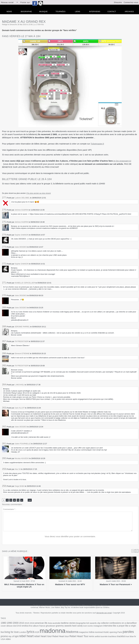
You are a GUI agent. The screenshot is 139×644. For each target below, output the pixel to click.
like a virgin (96, 627)
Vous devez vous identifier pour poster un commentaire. (70, 537)
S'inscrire (118, 2)
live (102, 627)
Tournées (60, 12)
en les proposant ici (122, 161)
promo (87, 632)
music (59, 632)
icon (56, 627)
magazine (39, 632)
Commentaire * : (10, 510)
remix (29, 636)
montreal (52, 632)
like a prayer (85, 627)
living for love (110, 627)
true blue (62, 636)
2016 (28, 624)
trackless (47, 636)
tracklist (55, 636)
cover (122, 624)
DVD (136, 624)
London (120, 627)
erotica (4, 627)
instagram (67, 627)
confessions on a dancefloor (108, 624)
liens (78, 12)
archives (129, 12)
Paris (71, 632)
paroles (78, 632)
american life (36, 624)
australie (50, 624)
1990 (8, 624)
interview (76, 627)
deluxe (128, 624)
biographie (71, 624)
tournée (40, 636)
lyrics (127, 626)
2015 (24, 624)
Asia (44, 624)
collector (92, 624)
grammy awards (37, 627)
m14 (132, 627)
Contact (112, 12)
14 (29, 501)
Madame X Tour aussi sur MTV (70, 585)
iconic (60, 627)
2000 (14, 623)
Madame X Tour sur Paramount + (116, 585)
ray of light (95, 632)
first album (11, 627)
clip (86, 624)
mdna (46, 632)
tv (67, 636)
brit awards (80, 624)
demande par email (104, 614)
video (75, 636)
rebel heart (106, 632)
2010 (19, 624)
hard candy (49, 627)
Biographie (26, 12)
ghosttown (26, 627)
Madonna (29, 632)
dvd (132, 624)
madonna (12, 631)
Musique (43, 12)
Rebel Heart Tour (18, 636)
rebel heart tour (120, 632)
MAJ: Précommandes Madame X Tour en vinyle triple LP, (24, 586)
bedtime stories (60, 624)
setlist (34, 636)
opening (65, 632)
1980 (3, 624)
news (9, 12)
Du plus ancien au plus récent (39, 193)
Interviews (95, 12)
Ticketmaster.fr (97, 144)
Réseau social (7, 2)
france (18, 627)
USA (70, 636)
